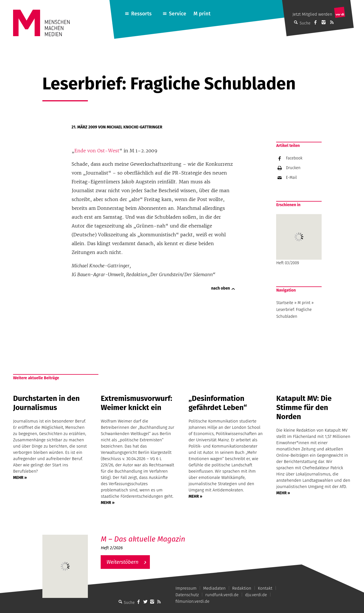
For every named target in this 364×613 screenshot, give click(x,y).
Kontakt (265, 588)
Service (178, 14)
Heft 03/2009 (299, 240)
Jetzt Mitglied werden (312, 14)
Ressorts (141, 14)
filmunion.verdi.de (193, 601)
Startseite (285, 303)
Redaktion (242, 588)
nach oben (221, 288)
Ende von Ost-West (97, 151)
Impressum (186, 588)
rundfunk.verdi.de (222, 595)
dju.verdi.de (256, 595)
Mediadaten (214, 588)
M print (202, 14)
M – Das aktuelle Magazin (143, 539)
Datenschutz (187, 595)
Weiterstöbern (122, 562)
